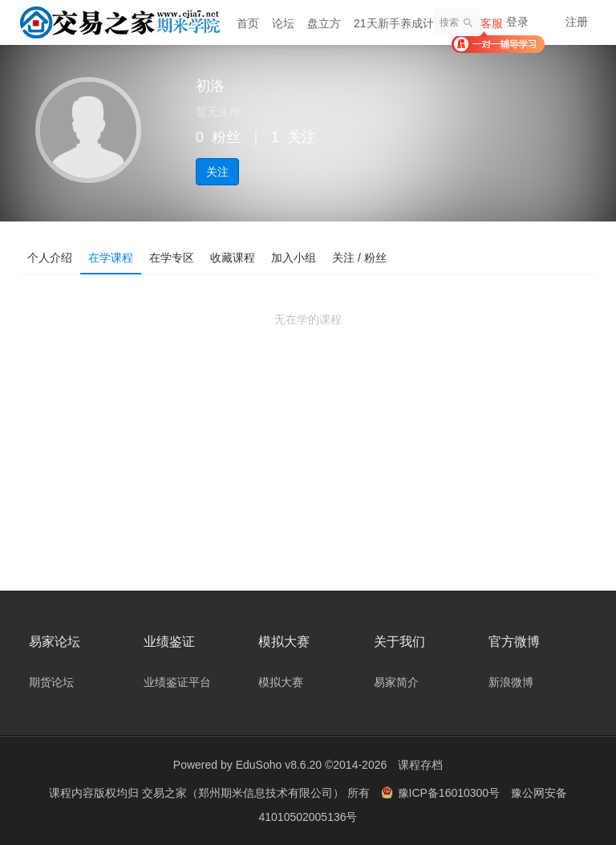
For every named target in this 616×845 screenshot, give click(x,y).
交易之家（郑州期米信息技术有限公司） (245, 793)
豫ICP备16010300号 (442, 793)
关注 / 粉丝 (359, 258)
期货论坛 (51, 682)
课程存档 (420, 765)
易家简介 (396, 682)
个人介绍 (50, 258)
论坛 (283, 23)
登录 (517, 22)
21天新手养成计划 (399, 23)
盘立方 (324, 23)
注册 (577, 22)
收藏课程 (233, 258)
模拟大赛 (281, 682)
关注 (217, 172)
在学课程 (111, 258)
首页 (248, 23)
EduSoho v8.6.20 (279, 765)
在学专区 (172, 258)
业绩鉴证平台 (177, 682)
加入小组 (294, 258)
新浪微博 (511, 682)
